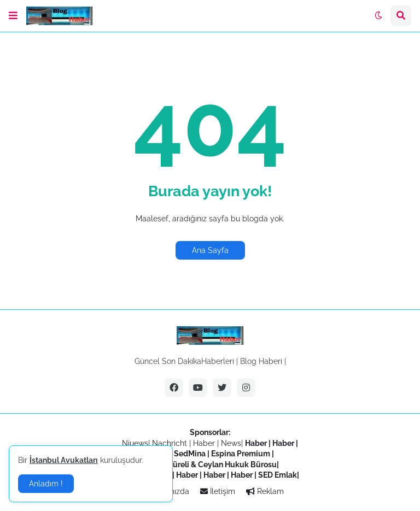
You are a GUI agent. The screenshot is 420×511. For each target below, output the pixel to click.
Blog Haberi (261, 361)
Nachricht (171, 443)
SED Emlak (278, 475)
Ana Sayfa (210, 250)
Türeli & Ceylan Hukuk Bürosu (223, 465)
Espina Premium (241, 454)
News (231, 443)
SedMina (190, 454)
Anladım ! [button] (46, 484)
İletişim (218, 491)
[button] (13, 16)
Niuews (135, 443)
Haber (205, 443)
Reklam (265, 491)
